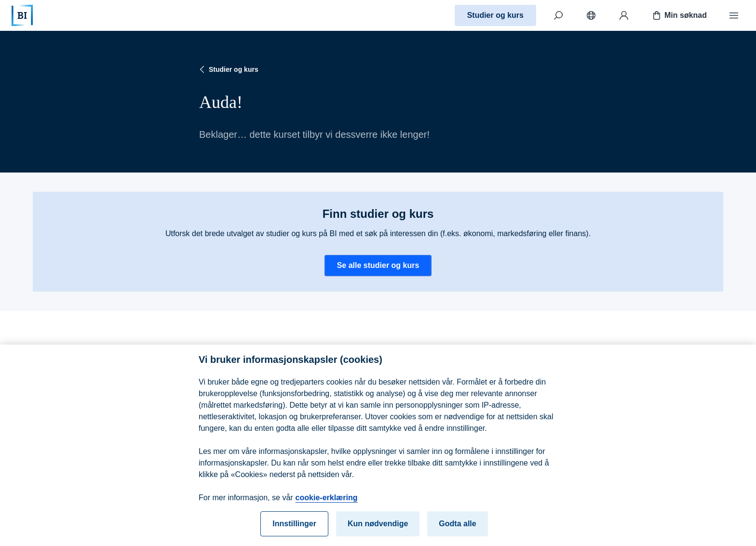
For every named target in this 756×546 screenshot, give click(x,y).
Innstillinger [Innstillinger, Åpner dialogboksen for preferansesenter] (294, 527)
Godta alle (457, 527)
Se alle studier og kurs (378, 265)
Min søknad (679, 15)
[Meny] (734, 15)
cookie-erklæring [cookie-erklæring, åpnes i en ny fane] (327, 501)
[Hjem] (22, 15)
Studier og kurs (495, 15)
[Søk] (558, 15)
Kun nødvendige (378, 527)
